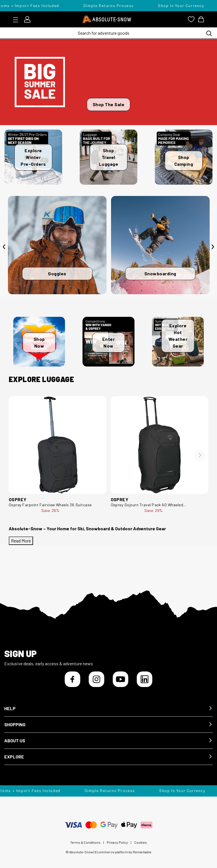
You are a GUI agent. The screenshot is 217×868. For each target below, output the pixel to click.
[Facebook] (72, 679)
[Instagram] (96, 679)
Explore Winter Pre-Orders (33, 157)
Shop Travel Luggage (109, 157)
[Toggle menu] (17, 20)
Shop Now (39, 342)
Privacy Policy (117, 842)
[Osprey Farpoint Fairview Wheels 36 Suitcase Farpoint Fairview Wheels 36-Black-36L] (58, 445)
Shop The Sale (109, 104)
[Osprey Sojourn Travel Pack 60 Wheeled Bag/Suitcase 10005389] (160, 445)
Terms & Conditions (85, 842)
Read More (21, 541)
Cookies (141, 842)
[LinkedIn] (145, 679)
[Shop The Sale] (108, 82)
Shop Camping (184, 161)
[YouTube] (121, 679)
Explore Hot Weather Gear (178, 336)
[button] (108, 709)
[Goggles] (57, 245)
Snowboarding (160, 273)
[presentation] (4, 247)
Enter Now (109, 342)
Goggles (57, 273)
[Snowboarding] (160, 245)
